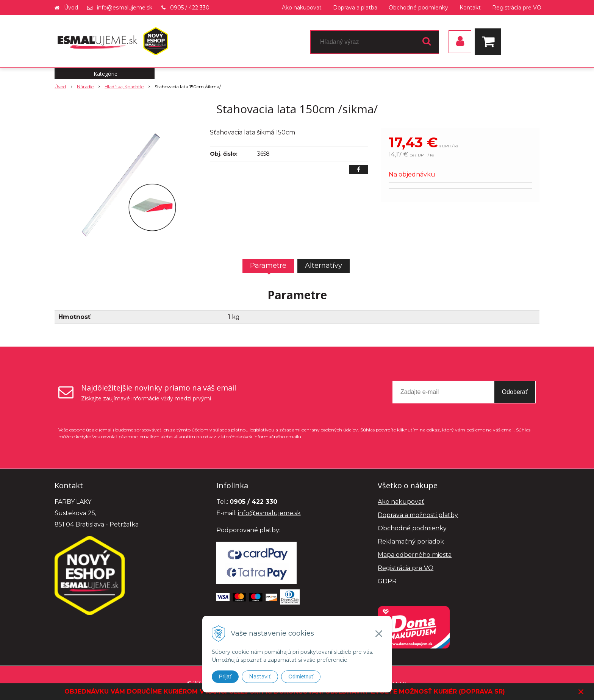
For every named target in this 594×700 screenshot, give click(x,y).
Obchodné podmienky (418, 8)
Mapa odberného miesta (415, 555)
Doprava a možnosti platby (418, 515)
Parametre (268, 266)
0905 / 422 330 (190, 8)
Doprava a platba (355, 8)
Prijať (225, 677)
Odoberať (515, 392)
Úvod (71, 8)
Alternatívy (324, 266)
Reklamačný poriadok (411, 541)
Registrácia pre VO (517, 8)
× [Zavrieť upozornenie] (581, 691)
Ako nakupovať (302, 8)
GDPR (387, 581)
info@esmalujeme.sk (125, 8)
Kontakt (470, 8)
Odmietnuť (301, 677)
